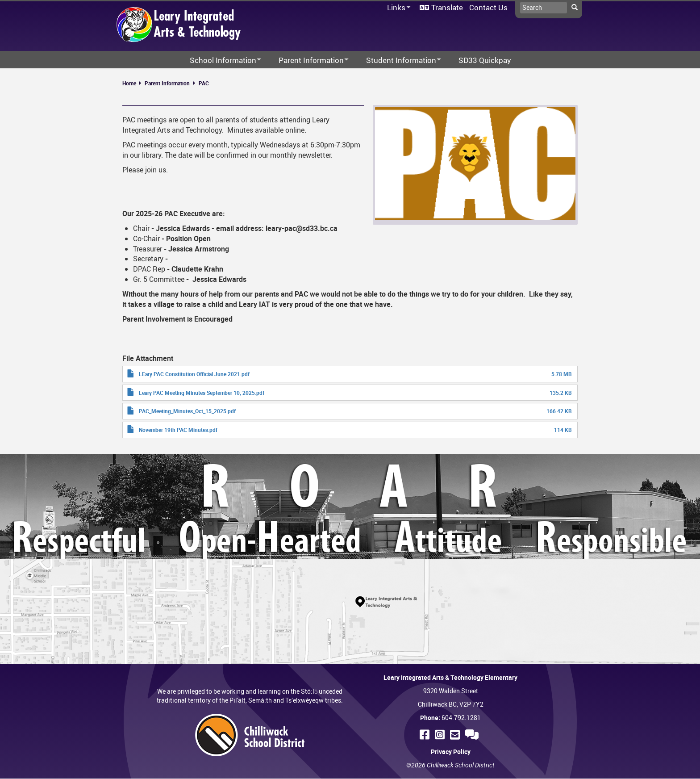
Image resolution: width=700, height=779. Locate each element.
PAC (204, 83)
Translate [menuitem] (447, 7)
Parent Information (167, 83)
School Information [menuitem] (220, 61)
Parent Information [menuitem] (308, 61)
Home (129, 83)
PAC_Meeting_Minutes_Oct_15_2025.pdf (187, 411)
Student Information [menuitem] (398, 61)
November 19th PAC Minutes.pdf (178, 430)
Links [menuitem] (397, 8)
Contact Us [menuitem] (488, 7)
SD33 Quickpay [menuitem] (485, 60)
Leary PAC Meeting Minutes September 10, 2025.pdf (202, 393)
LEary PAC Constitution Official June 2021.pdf (194, 374)
